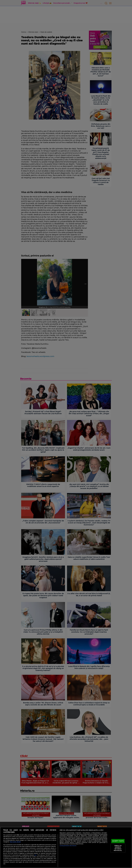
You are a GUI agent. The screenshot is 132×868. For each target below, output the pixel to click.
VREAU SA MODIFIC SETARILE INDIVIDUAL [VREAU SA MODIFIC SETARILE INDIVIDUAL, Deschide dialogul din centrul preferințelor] (118, 848)
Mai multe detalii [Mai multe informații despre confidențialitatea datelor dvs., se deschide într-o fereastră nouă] (15, 842)
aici (36, 855)
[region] (66, 847)
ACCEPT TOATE (118, 841)
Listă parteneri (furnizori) (68, 846)
